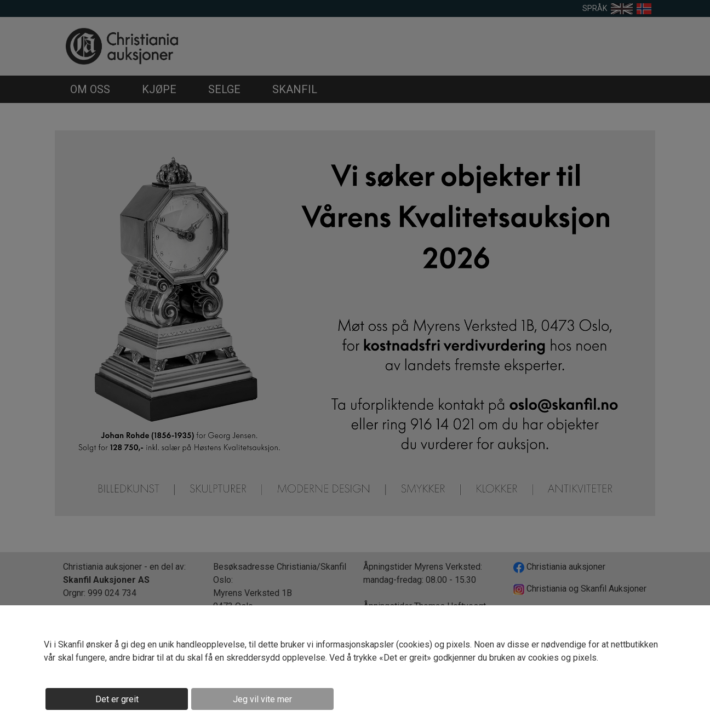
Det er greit (117, 699)
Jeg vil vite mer (262, 699)
